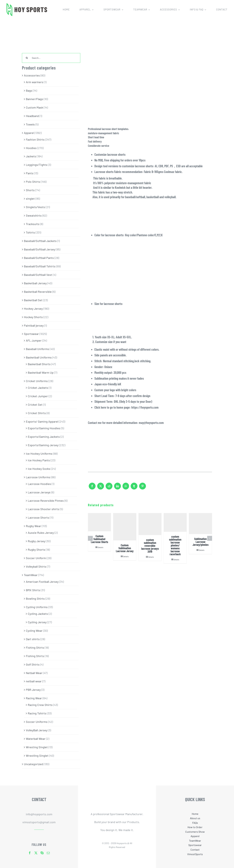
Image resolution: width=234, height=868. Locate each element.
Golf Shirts (33, 664)
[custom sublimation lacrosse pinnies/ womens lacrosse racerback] (175, 523)
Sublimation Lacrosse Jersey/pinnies (201, 542)
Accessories (32, 75)
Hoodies (31, 148)
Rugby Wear (33, 526)
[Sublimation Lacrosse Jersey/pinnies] (200, 524)
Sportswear (31, 334)
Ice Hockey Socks (39, 469)
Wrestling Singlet (37, 756)
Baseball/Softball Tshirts (40, 266)
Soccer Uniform (36, 558)
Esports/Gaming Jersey (43, 445)
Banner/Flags (34, 99)
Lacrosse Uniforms (38, 477)
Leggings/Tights (37, 165)
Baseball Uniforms (37, 349)
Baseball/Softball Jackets (40, 241)
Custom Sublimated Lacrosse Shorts (99, 539)
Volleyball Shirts (36, 566)
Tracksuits (33, 224)
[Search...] (51, 58)
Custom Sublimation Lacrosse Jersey (125, 548)
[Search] (27, 58)
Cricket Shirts (37, 413)
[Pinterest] (143, 488)
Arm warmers (35, 82)
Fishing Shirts (35, 648)
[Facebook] (92, 488)
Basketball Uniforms (39, 357)
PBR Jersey (33, 690)
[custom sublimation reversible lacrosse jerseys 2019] (150, 524)
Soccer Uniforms (37, 722)
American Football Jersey (42, 582)
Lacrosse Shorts (38, 517)
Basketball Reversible (38, 292)
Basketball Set (33, 300)
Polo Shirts (33, 182)
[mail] (48, 853)
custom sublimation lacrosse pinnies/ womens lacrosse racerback (175, 545)
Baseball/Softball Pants (39, 258)
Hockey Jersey (33, 309)
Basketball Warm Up (41, 372)
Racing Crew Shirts (40, 705)
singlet (30, 199)
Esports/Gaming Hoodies (44, 428)
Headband (32, 116)
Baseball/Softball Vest (38, 275)
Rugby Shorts (36, 550)
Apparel (29, 133)
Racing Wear (34, 698)
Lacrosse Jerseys (39, 492)
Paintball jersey (34, 325)
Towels (30, 124)
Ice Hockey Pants (39, 460)
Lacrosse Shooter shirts (43, 509)
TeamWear (31, 575)
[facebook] (30, 853)
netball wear (34, 681)
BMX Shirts (33, 590)
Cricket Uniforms (37, 381)
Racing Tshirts (37, 713)
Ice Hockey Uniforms (39, 454)
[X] (101, 488)
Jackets (31, 156)
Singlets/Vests (35, 207)
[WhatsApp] (126, 488)
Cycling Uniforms (37, 607)
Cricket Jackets (38, 388)
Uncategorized (33, 764)
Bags (29, 90)
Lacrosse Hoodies (39, 484)
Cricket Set (35, 405)
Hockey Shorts (33, 317)
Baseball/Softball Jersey (39, 249)
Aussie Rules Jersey (41, 533)
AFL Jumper (34, 340)
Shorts (30, 190)
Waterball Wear (36, 739)
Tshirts (30, 232)
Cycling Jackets (38, 614)
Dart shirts (33, 639)
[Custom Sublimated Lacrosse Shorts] (99, 522)
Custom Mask (34, 107)
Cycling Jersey (37, 622)
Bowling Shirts (35, 599)
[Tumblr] (134, 488)
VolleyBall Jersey (37, 730)
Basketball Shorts (39, 364)
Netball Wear (34, 673)
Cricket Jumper (38, 396)
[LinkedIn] (117, 488)
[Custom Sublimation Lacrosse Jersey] (125, 527)
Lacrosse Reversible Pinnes (46, 501)
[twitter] (36, 853)
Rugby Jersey (36, 541)
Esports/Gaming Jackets (44, 437)
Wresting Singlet (37, 747)
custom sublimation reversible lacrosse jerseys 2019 (150, 546)
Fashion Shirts (35, 139)
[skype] (42, 853)
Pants (30, 173)
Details (101, 547)
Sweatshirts (34, 215)
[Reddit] (109, 488)
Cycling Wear (34, 631)
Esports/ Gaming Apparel (42, 421)
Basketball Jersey (35, 283)
